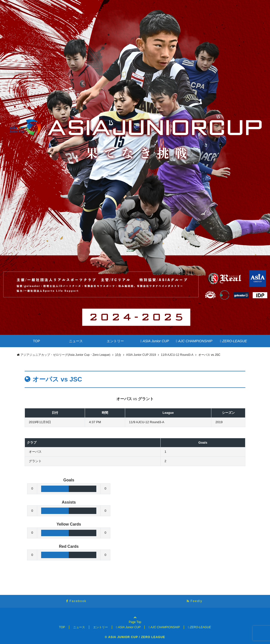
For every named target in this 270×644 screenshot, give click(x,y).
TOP (37, 341)
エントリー (115, 341)
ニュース (76, 341)
